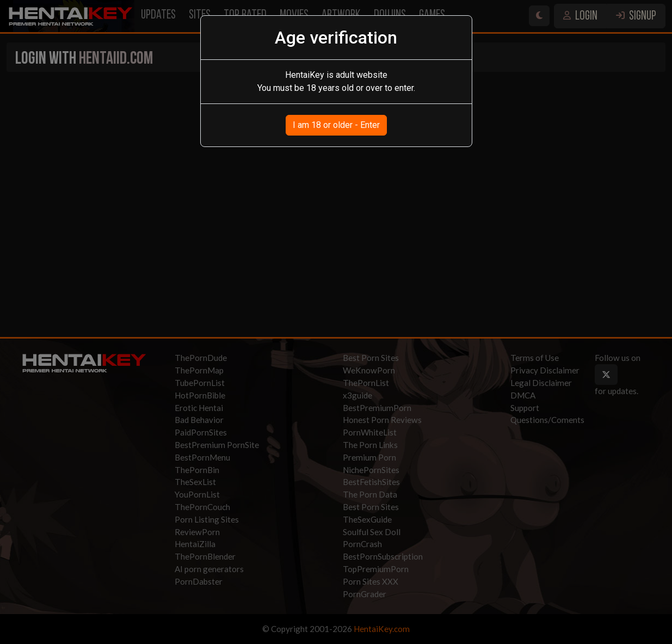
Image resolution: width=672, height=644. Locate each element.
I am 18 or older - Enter (336, 125)
